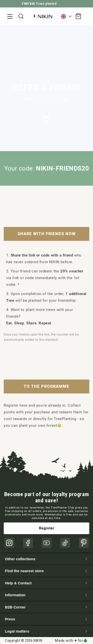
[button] (10, 16)
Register (47, 528)
